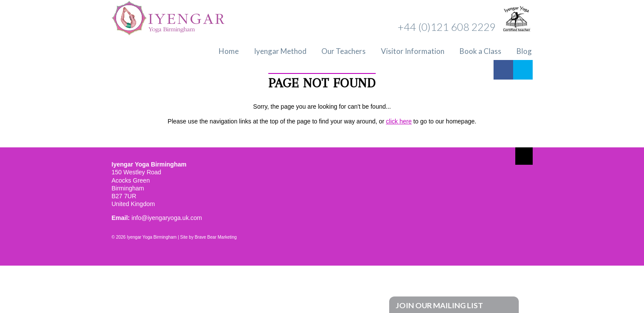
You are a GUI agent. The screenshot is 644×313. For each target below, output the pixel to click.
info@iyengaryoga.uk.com (167, 218)
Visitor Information (413, 51)
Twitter (523, 70)
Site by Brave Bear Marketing (208, 237)
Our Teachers (344, 51)
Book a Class (480, 51)
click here (399, 121)
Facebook (503, 70)
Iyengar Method (280, 51)
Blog (524, 51)
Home (229, 51)
